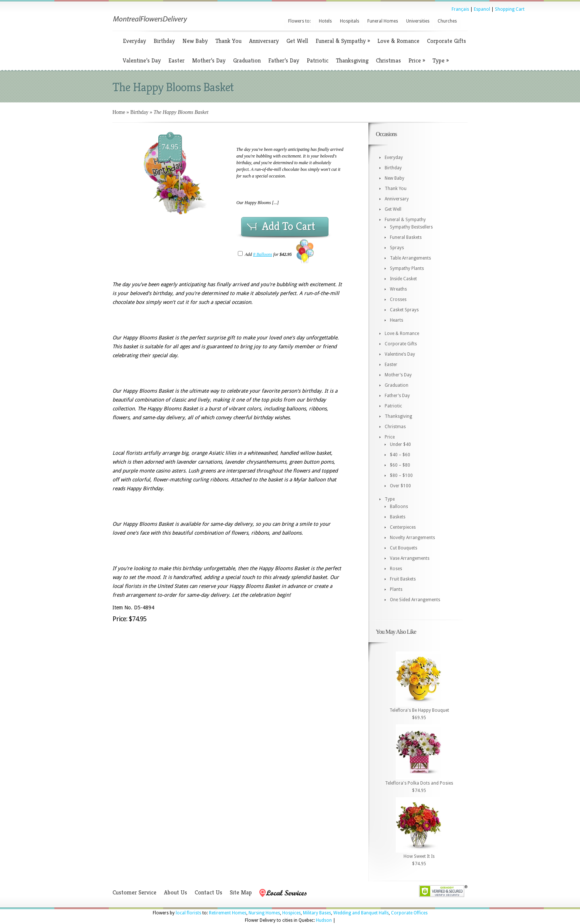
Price (417, 60)
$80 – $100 (401, 475)
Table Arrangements (410, 258)
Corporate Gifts (446, 41)
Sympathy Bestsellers (411, 227)
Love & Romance (398, 41)
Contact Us (208, 892)
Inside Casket (403, 279)
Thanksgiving (352, 60)
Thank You (228, 41)
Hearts (397, 320)
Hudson (324, 920)
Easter (176, 60)
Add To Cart (289, 226)
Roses (396, 569)
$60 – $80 (400, 465)
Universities (418, 21)
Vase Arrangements (410, 558)
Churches (447, 21)
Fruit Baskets (403, 579)
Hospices (291, 913)
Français (460, 9)
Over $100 (400, 486)
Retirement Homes (228, 913)
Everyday (134, 41)
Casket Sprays (404, 310)
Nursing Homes (264, 913)
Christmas (388, 60)
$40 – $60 (400, 455)
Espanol (482, 9)
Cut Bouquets (404, 548)
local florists (188, 913)
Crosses (398, 299)
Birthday (164, 41)
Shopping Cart (510, 9)
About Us (176, 892)
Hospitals (350, 21)
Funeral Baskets (406, 237)
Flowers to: (299, 21)
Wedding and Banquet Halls (361, 913)
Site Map (241, 892)
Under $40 (400, 444)
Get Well (297, 41)
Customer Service (134, 892)
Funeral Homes (383, 21)
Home (119, 112)
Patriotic (318, 60)
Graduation (247, 60)
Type (441, 60)
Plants (396, 589)
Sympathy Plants (407, 268)
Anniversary (264, 41)
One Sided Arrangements (415, 600)
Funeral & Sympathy (343, 41)
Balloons (399, 507)
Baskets (398, 517)
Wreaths (398, 289)
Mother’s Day (209, 60)
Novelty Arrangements (412, 538)
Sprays (397, 248)
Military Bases (317, 913)
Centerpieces (403, 527)
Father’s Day (284, 60)
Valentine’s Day (142, 60)
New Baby (195, 41)
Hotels (325, 21)
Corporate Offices (409, 913)
